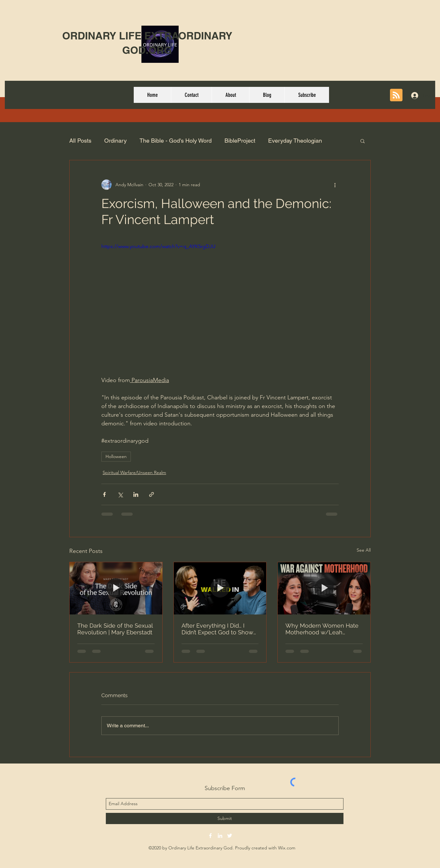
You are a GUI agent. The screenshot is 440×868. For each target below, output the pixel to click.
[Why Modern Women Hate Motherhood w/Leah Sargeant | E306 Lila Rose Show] (324, 588)
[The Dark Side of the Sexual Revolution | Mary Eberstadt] (116, 588)
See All (364, 550)
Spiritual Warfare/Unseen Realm (134, 472)
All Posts (80, 141)
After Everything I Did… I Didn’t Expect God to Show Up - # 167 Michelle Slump (218, 629)
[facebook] (210, 836)
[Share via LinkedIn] (136, 494)
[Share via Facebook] (104, 494)
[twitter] (230, 836)
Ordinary (115, 141)
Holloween (116, 456)
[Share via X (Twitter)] (120, 494)
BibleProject (240, 141)
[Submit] (225, 818)
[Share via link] (152, 494)
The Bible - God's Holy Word (176, 141)
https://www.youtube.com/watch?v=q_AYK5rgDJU (158, 246)
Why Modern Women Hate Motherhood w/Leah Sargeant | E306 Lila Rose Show (322, 629)
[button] (363, 141)
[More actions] (335, 185)
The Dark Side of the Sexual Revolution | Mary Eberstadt (115, 629)
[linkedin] (220, 836)
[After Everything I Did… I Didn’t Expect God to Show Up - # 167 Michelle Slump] (220, 588)
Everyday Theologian (295, 141)
